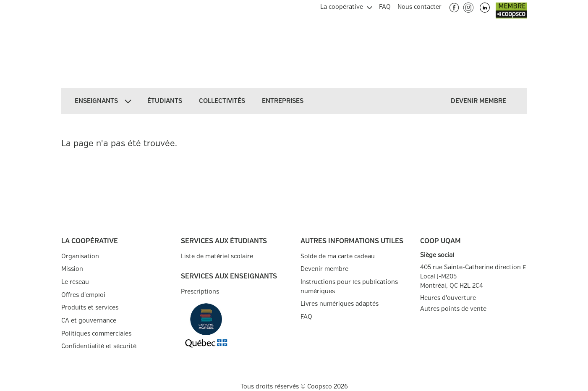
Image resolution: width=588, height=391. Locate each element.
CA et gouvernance (89, 321)
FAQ (306, 317)
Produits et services (90, 308)
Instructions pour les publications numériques (349, 287)
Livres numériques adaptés (340, 304)
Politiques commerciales (96, 334)
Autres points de (453, 309)
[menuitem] (346, 6)
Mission (72, 269)
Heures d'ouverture (448, 298)
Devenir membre (324, 269)
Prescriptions (200, 292)
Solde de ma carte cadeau (338, 256)
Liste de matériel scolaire (217, 256)
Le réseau (75, 282)
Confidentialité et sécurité (99, 346)
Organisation (80, 256)
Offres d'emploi (83, 295)
